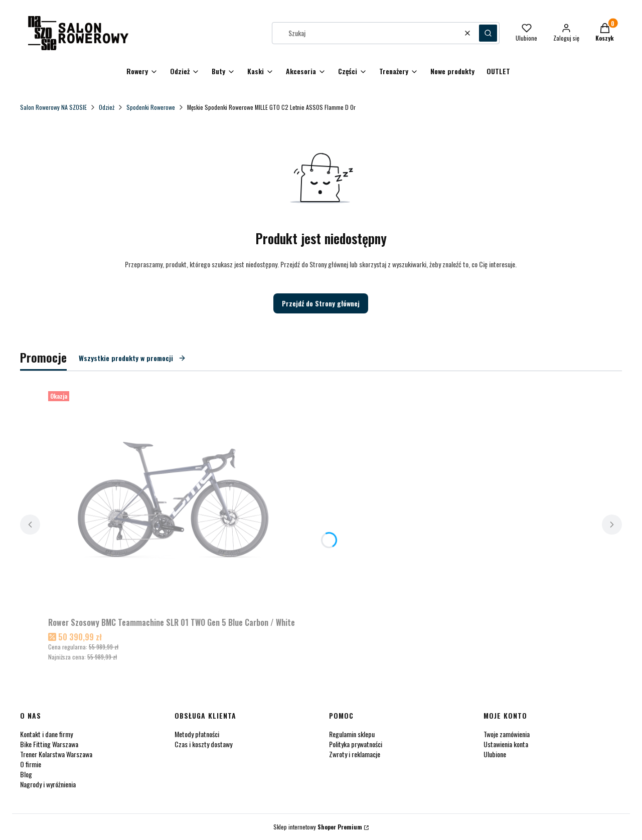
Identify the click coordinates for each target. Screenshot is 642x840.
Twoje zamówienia (507, 734)
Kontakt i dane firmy (46, 734)
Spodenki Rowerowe (151, 107)
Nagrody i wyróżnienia (48, 784)
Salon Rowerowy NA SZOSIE (53, 107)
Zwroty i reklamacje (355, 754)
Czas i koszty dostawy (203, 744)
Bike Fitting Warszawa (49, 744)
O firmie (31, 764)
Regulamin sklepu (352, 734)
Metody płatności (197, 734)
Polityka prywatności (356, 744)
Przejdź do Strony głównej (321, 303)
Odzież (107, 107)
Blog (26, 774)
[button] (488, 33)
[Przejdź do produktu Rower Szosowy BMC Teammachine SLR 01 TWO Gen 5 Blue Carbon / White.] (174, 500)
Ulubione (495, 754)
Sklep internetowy (318, 827)
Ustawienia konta (506, 744)
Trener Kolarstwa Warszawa (56, 754)
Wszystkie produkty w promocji (132, 358)
